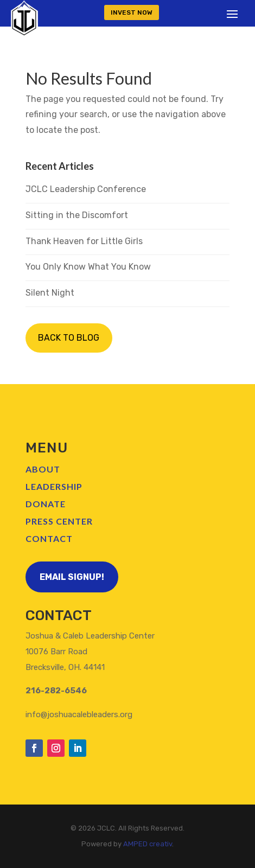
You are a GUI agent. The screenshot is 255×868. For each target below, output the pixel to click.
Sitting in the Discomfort (77, 215)
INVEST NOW (132, 12)
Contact (49, 538)
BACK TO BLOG (69, 338)
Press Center (59, 521)
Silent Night (50, 293)
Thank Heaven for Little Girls (84, 241)
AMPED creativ (148, 844)
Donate (46, 504)
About (43, 469)
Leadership (54, 486)
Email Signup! (72, 577)
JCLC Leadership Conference (86, 189)
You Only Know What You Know (88, 267)
